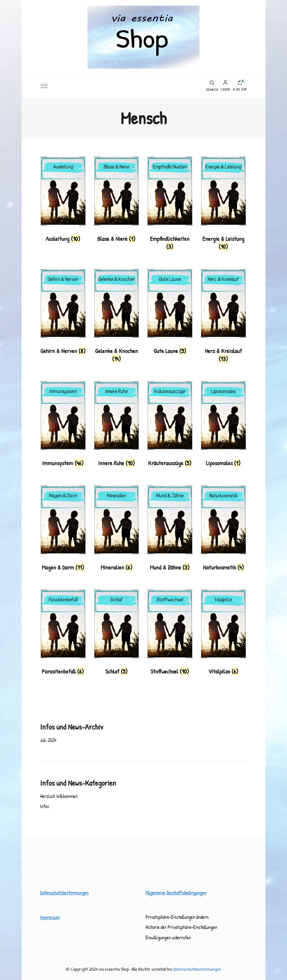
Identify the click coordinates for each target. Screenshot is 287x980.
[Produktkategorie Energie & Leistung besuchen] (223, 205)
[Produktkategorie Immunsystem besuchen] (63, 426)
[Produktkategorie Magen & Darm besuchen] (63, 530)
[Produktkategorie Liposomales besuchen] (223, 426)
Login (225, 86)
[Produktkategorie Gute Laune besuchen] (170, 314)
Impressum (50, 917)
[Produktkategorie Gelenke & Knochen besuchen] (116, 318)
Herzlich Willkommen (59, 796)
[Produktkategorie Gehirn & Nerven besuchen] (63, 314)
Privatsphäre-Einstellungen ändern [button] (177, 917)
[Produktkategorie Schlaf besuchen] (116, 634)
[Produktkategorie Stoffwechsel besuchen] (170, 634)
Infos (45, 806)
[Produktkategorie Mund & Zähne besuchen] (170, 530)
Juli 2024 (48, 740)
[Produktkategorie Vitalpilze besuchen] (223, 634)
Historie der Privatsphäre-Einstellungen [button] (181, 927)
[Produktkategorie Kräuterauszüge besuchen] (170, 426)
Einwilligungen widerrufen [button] (168, 938)
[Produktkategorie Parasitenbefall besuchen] (63, 634)
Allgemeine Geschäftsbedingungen (176, 893)
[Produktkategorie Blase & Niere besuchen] (116, 201)
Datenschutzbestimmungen (64, 893)
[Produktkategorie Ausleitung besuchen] (63, 201)
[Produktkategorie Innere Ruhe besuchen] (116, 426)
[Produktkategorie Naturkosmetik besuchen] (223, 530)
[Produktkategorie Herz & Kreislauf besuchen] (223, 318)
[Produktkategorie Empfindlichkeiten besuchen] (170, 205)
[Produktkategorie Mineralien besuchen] (116, 530)
